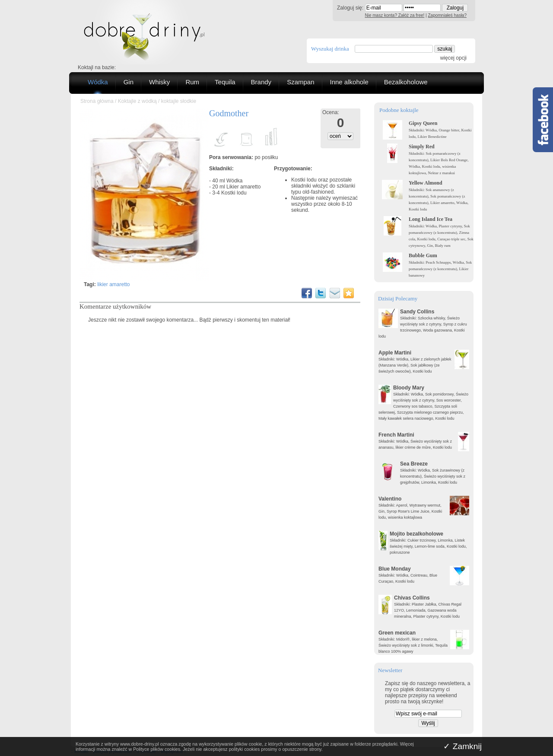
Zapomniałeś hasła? (448, 15)
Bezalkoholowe (406, 82)
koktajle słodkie (179, 101)
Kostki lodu (234, 193)
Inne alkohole (349, 82)
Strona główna (97, 101)
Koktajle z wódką (137, 101)
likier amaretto (113, 284)
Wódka (98, 82)
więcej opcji (453, 58)
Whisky (159, 82)
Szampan (300, 82)
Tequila (225, 82)
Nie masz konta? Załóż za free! (395, 15)
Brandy (261, 82)
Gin (129, 82)
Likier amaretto (243, 187)
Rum (192, 82)
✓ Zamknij (462, 746)
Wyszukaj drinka (330, 49)
